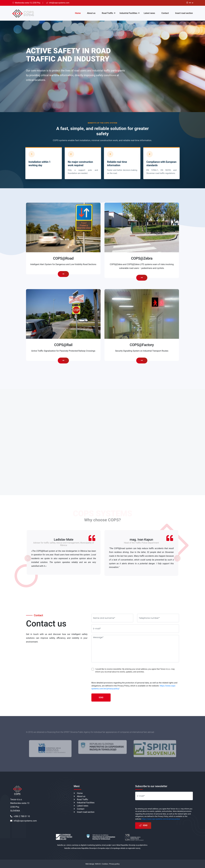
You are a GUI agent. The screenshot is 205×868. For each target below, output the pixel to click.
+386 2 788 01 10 (20, 816)
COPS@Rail (63, 345)
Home (78, 13)
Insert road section (184, 13)
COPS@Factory (142, 345)
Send (101, 698)
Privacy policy (114, 864)
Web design (90, 864)
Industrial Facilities (128, 13)
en (189, 3)
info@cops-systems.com (23, 821)
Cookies (105, 864)
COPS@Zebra (142, 258)
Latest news (149, 13)
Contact (165, 13)
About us (91, 13)
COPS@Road (63, 258)
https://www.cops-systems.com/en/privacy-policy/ (161, 819)
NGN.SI (98, 864)
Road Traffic (108, 13)
